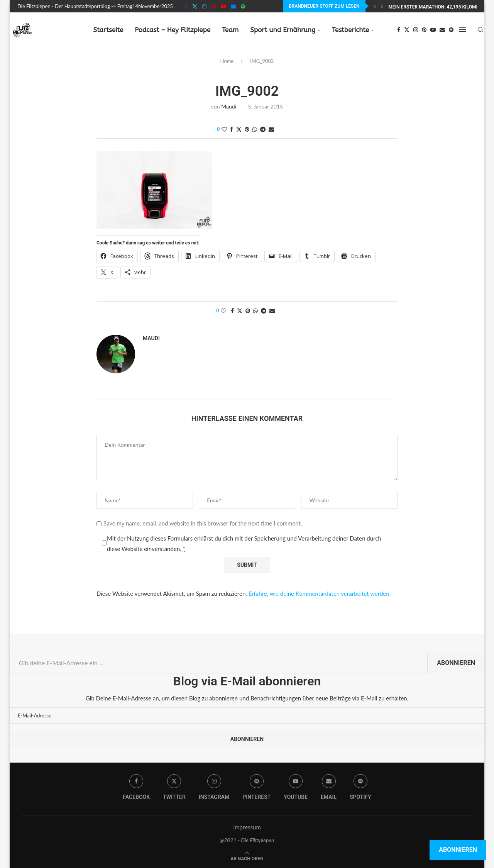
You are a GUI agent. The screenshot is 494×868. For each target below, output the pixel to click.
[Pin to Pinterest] (247, 129)
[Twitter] (195, 6)
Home (227, 61)
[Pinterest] (214, 6)
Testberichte (350, 30)
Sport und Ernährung (283, 30)
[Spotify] (243, 6)
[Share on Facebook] (232, 129)
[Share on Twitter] (239, 129)
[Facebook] (186, 6)
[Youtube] (223, 6)
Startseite (108, 30)
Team (230, 30)
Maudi (229, 106)
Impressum (247, 827)
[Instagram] (204, 6)
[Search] (480, 30)
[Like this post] (224, 129)
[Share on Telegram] (263, 129)
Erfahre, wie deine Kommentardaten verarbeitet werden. (320, 593)
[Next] (382, 6)
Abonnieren (456, 663)
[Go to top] (247, 858)
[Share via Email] (271, 129)
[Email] (233, 6)
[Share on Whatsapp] (255, 129)
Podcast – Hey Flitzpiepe (173, 30)
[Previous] (375, 6)
